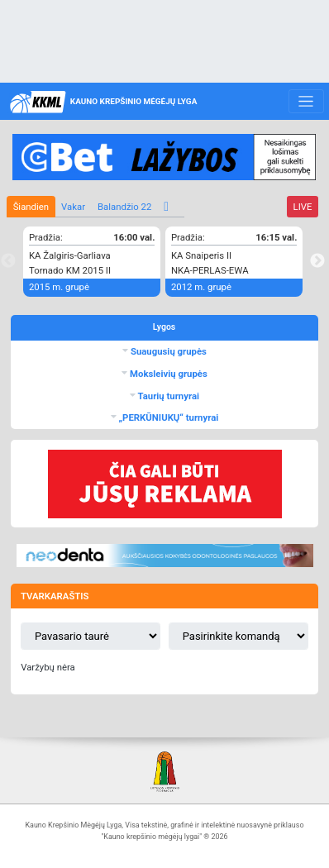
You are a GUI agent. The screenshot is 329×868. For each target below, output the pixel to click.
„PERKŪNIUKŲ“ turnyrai (168, 417)
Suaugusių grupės (167, 351)
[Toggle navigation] (306, 102)
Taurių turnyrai (167, 396)
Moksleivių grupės (167, 374)
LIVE (303, 207)
